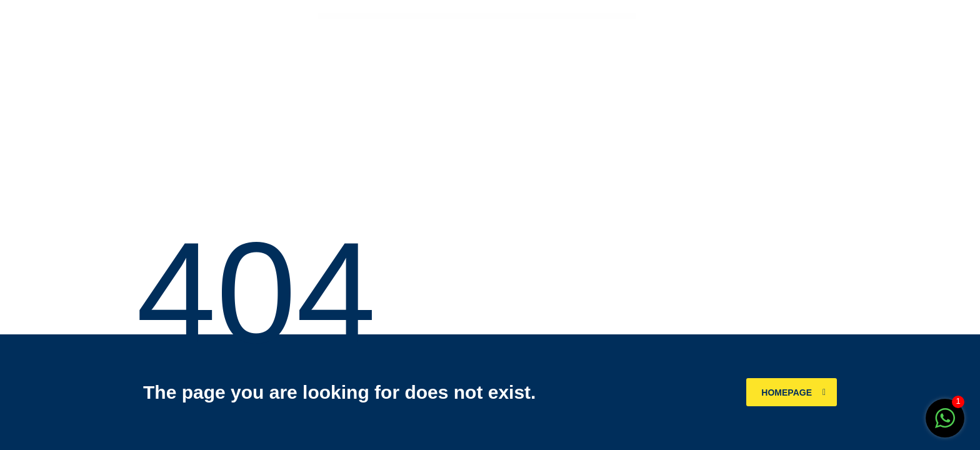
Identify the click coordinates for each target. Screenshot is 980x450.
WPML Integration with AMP (529, 16)
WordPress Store (430, 16)
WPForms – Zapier (459, 16)
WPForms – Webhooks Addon (450, 16)
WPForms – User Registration (439, 16)
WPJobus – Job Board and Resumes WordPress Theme (497, 16)
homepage (793, 392)
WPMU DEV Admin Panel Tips (540, 16)
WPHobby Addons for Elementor (469, 16)
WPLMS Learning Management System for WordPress (515, 16)
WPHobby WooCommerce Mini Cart (481, 16)
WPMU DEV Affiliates (550, 16)
